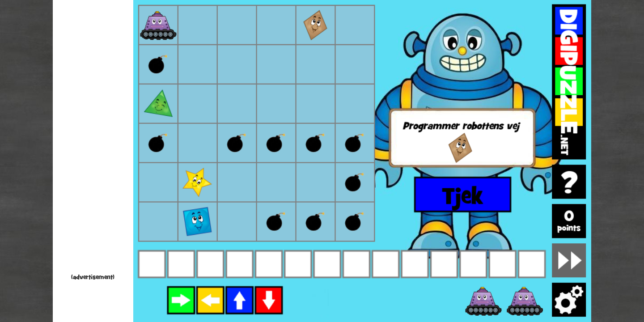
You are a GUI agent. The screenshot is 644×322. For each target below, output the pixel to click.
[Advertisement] (93, 139)
